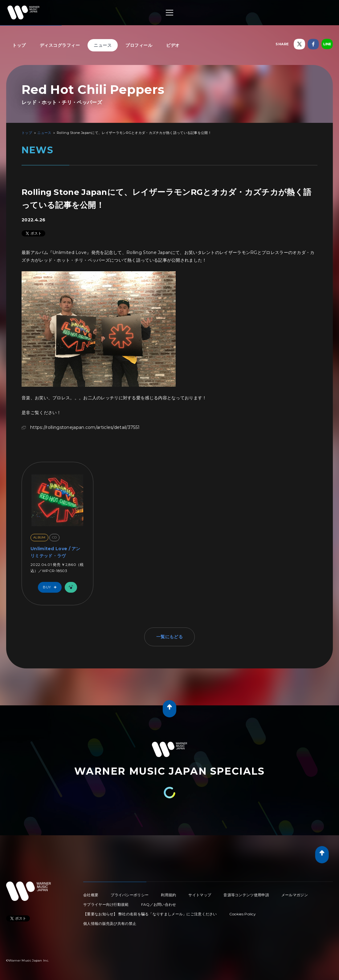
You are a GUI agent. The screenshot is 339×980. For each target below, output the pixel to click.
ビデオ (173, 45)
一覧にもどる (169, 637)
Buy (51, 587)
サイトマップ (200, 895)
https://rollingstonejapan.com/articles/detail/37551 (85, 427)
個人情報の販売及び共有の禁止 (110, 924)
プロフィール (139, 45)
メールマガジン (295, 895)
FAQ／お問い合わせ (159, 904)
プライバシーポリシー (130, 895)
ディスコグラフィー (60, 45)
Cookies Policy (243, 914)
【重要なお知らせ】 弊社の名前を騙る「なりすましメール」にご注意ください (150, 914)
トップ (19, 45)
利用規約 (168, 895)
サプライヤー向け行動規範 (106, 904)
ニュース (103, 45)
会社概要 (91, 895)
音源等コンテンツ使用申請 (246, 895)
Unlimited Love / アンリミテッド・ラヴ (55, 552)
